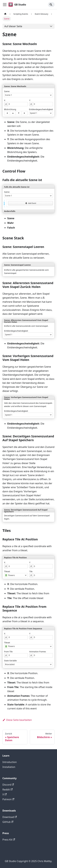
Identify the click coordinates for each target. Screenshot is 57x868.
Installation (9, 767)
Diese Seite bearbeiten (17, 720)
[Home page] (5, 14)
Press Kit (9, 840)
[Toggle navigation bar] (5, 5)
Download (10, 817)
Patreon (8, 799)
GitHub (8, 822)
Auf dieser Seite (13, 26)
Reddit (8, 790)
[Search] (51, 5)
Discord (8, 785)
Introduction (10, 762)
